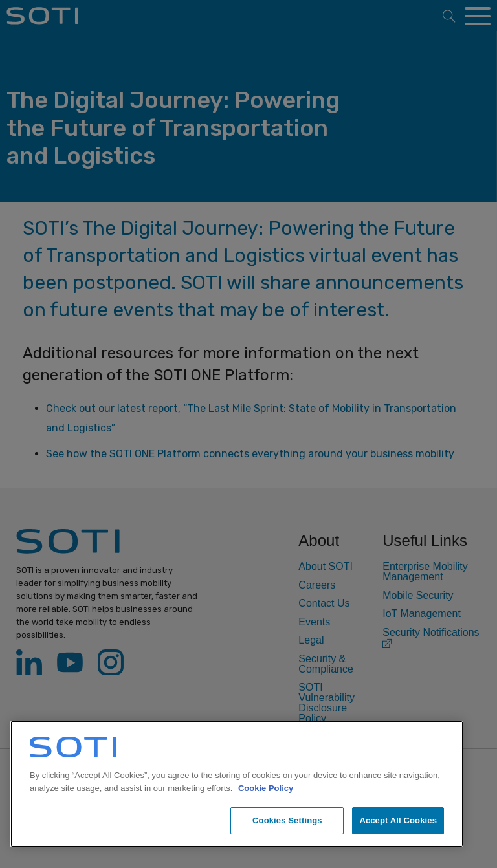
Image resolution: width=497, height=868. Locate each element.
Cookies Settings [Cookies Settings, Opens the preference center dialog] (287, 820)
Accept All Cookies (398, 820)
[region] (237, 784)
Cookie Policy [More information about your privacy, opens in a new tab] (266, 788)
